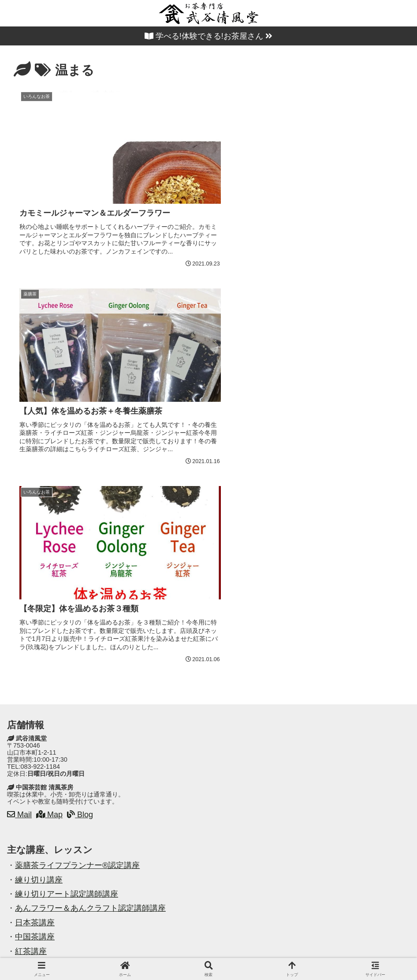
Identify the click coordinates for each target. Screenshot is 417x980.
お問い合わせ (258, 953)
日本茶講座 (35, 703)
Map (49, 595)
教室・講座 (164, 953)
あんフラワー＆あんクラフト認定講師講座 (90, 689)
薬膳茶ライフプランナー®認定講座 (77, 646)
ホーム (71, 953)
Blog (80, 595)
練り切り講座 (39, 661)
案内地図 (210, 953)
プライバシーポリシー (325, 953)
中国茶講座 (35, 718)
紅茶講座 (31, 732)
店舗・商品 (114, 953)
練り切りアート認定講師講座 (67, 675)
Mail (19, 595)
